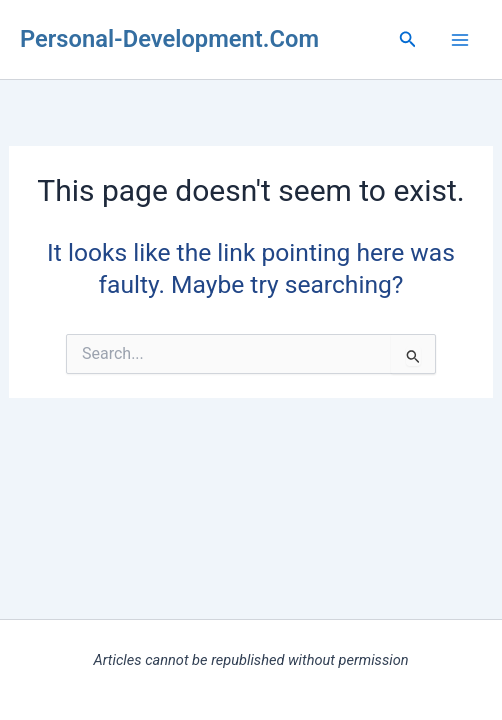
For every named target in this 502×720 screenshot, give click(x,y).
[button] (408, 39)
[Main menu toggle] (459, 39)
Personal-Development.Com (169, 39)
